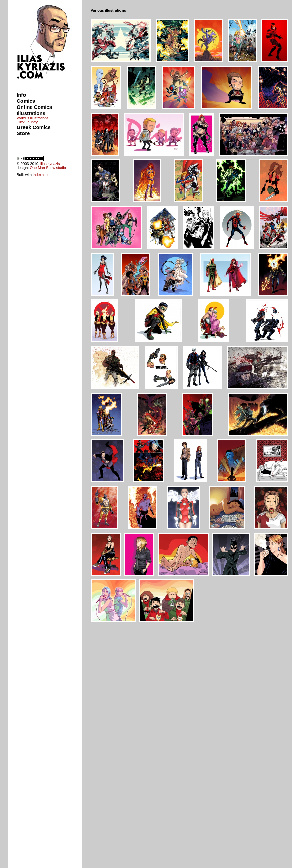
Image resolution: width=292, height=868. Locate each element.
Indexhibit (40, 175)
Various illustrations (33, 118)
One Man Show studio (48, 168)
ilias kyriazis (50, 164)
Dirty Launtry (27, 122)
